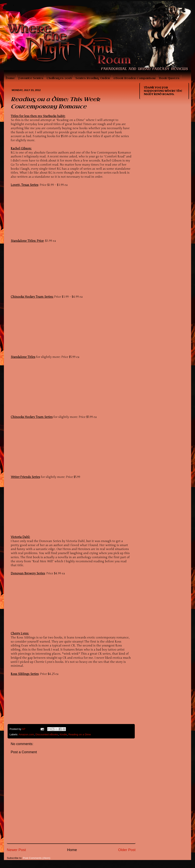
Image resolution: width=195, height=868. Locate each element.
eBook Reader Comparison (134, 78)
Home (10, 78)
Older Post (127, 850)
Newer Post (16, 850)
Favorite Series (31, 78)
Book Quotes (169, 78)
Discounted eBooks (47, 734)
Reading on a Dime (80, 734)
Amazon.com (26, 734)
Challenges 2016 (59, 78)
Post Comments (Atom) (37, 858)
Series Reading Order (93, 78)
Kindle (63, 734)
